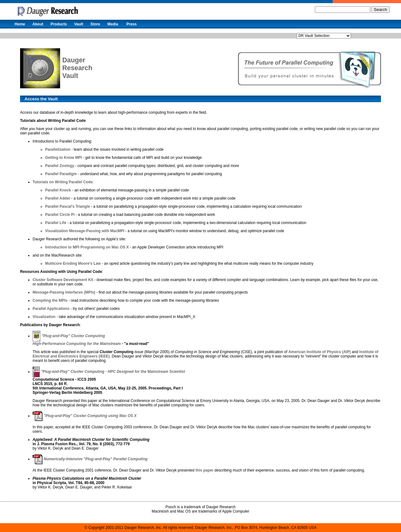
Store (95, 24)
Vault (79, 24)
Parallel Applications (51, 309)
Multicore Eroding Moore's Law (73, 263)
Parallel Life (56, 223)
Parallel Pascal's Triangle (68, 206)
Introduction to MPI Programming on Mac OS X (87, 247)
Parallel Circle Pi (60, 215)
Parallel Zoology (60, 166)
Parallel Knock (58, 190)
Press (131, 24)
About (38, 24)
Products (59, 24)
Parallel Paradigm (61, 174)
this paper (204, 470)
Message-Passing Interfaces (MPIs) (64, 292)
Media (113, 24)
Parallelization (58, 149)
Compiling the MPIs (50, 300)
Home (20, 24)
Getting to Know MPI (63, 158)
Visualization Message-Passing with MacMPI (85, 231)
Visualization (44, 317)
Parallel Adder (58, 198)
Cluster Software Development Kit (63, 280)
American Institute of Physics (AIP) (319, 352)
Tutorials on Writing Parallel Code (63, 182)
